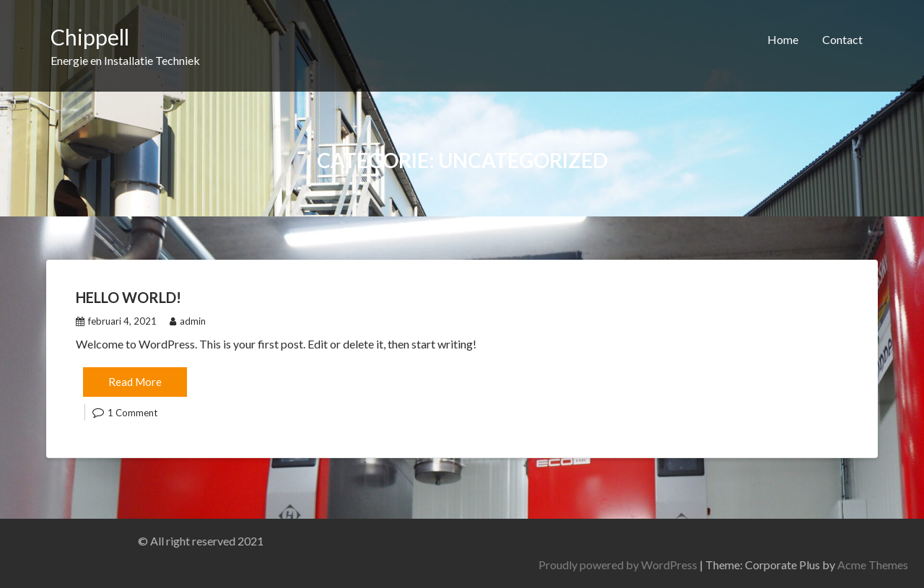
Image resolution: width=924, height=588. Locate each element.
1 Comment (132, 413)
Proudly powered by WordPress (731, 565)
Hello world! (128, 297)
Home (783, 39)
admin (188, 321)
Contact (842, 39)
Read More (135, 382)
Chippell (90, 37)
